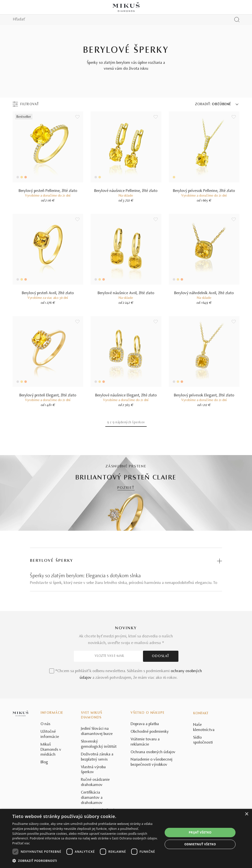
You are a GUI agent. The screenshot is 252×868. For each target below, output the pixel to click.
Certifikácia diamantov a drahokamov (92, 798)
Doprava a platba (145, 724)
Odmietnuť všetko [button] (200, 844)
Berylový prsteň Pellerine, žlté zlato (48, 191)
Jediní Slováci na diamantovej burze (97, 731)
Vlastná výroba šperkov (93, 770)
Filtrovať (30, 104)
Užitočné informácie (50, 734)
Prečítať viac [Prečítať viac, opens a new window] (21, 843)
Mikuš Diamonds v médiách (51, 750)
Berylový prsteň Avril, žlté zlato (48, 293)
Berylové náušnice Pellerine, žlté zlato (126, 191)
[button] (85, 861)
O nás (46, 724)
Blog (44, 762)
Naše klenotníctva (204, 727)
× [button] (246, 814)
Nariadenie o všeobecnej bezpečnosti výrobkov (152, 762)
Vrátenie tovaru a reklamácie (145, 742)
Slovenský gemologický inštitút (99, 744)
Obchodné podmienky (150, 732)
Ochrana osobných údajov (153, 752)
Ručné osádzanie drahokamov (95, 782)
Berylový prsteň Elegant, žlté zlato (48, 395)
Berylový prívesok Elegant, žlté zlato (204, 395)
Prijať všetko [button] (200, 832)
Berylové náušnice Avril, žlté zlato (126, 293)
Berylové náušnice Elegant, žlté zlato (126, 395)
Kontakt (201, 714)
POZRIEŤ (126, 488)
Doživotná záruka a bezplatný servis (97, 757)
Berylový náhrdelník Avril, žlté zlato (204, 293)
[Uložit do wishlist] (77, 117)
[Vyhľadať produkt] (237, 20)
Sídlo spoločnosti (203, 740)
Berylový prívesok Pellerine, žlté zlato (204, 191)
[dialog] (126, 838)
